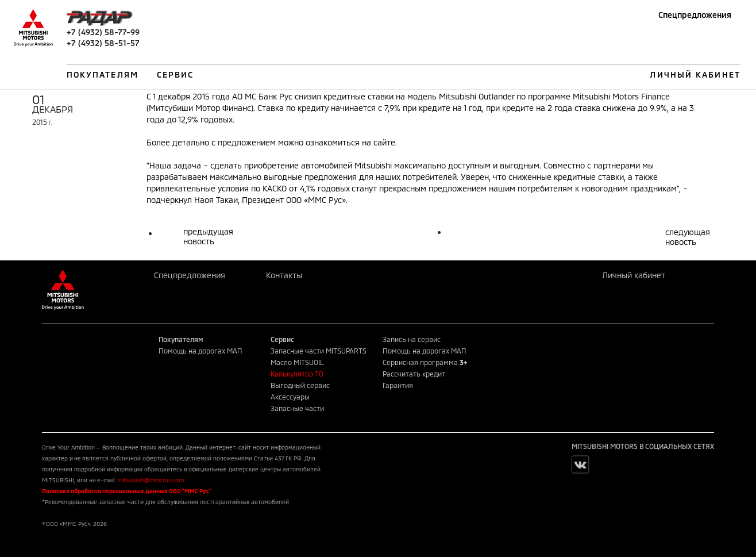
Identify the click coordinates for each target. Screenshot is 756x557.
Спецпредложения (695, 15)
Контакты (284, 275)
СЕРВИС (176, 74)
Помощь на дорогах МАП (200, 351)
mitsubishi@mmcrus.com (151, 480)
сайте (384, 142)
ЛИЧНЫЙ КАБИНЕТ (695, 74)
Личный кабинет (634, 275)
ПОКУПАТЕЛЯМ (103, 74)
